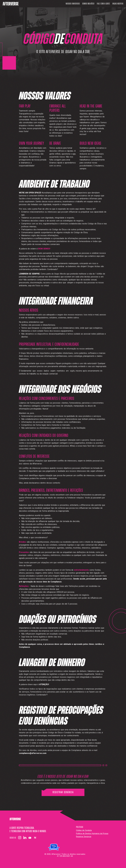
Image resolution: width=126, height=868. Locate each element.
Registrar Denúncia (63, 792)
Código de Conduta (84, 830)
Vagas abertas (118, 4)
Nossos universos (73, 4)
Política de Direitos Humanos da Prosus (92, 834)
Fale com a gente (103, 4)
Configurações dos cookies (18, 863)
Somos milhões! (88, 4)
